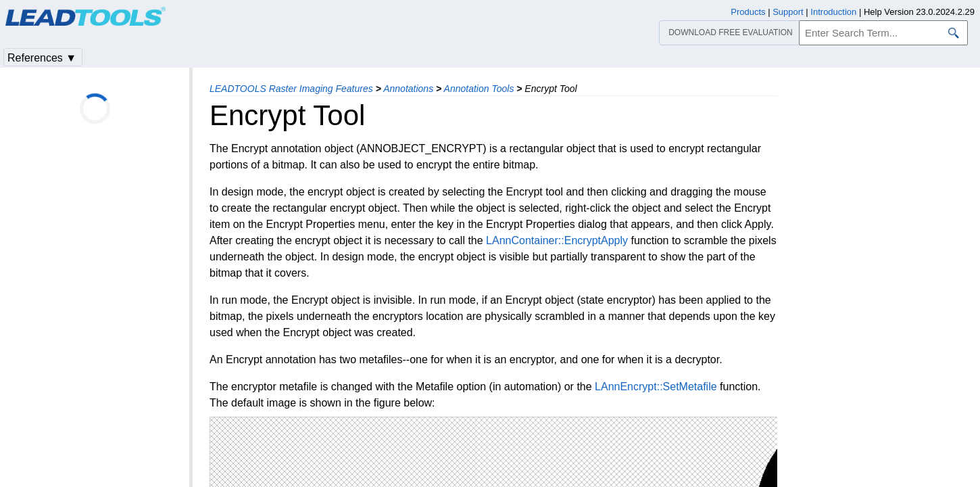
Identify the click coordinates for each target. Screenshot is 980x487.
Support (788, 12)
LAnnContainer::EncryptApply (557, 240)
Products (748, 12)
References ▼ (42, 58)
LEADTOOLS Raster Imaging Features (291, 89)
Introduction (833, 12)
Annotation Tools (479, 89)
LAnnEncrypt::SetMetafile (656, 387)
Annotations (408, 89)
